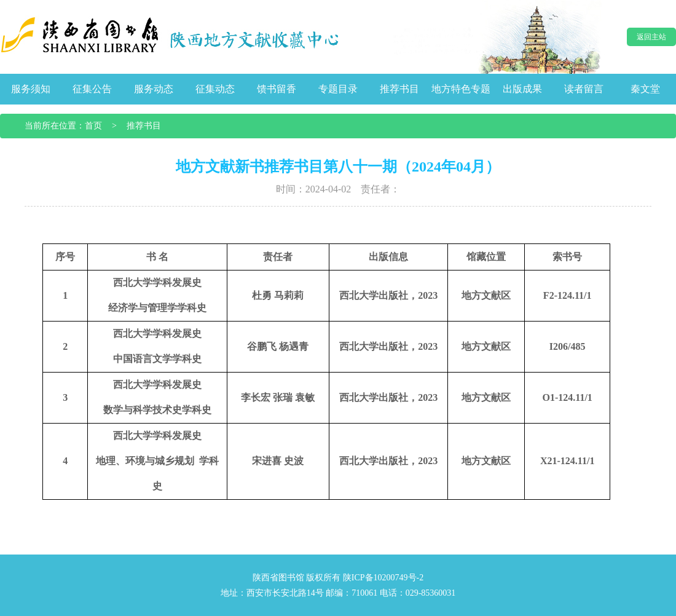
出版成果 (522, 89)
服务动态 (154, 89)
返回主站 (651, 37)
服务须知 (31, 89)
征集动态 (215, 89)
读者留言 (584, 89)
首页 (93, 126)
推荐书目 (399, 89)
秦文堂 (645, 89)
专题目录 (338, 89)
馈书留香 (277, 89)
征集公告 (92, 89)
